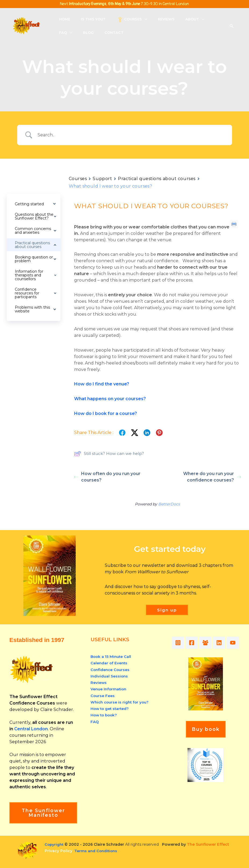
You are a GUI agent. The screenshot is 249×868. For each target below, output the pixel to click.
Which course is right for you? (121, 702)
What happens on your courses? (110, 399)
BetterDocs (169, 504)
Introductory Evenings (87, 4)
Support (102, 179)
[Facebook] (194, 643)
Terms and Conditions (97, 851)
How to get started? (111, 708)
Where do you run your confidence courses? (212, 477)
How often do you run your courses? (107, 477)
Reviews (99, 682)
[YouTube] (180, 655)
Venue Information (109, 689)
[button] (135, 19)
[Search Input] (131, 135)
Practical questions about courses (157, 179)
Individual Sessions (110, 676)
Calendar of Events (109, 663)
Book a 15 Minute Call (111, 657)
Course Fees (103, 695)
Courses (78, 179)
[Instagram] (178, 643)
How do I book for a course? (106, 413)
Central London (31, 729)
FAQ (95, 721)
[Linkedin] (226, 643)
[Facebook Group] (210, 643)
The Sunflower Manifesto (43, 813)
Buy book (206, 741)
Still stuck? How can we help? (109, 454)
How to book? (105, 714)
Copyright (55, 844)
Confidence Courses (111, 669)
